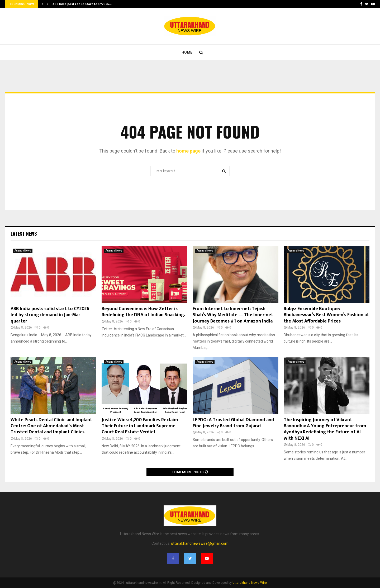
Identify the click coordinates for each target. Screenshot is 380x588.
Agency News (23, 251)
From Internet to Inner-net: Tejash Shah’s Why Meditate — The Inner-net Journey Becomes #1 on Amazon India (233, 315)
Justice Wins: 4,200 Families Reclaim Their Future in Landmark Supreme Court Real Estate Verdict (140, 426)
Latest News (24, 234)
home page (188, 151)
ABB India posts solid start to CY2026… (82, 4)
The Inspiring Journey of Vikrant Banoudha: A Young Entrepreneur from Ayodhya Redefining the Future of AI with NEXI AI (325, 429)
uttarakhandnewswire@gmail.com (200, 543)
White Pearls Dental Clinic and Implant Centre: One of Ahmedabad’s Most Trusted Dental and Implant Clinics (51, 426)
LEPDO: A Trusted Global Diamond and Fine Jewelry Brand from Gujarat (233, 423)
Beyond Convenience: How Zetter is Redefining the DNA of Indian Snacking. (143, 312)
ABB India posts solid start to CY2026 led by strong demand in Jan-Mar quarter (50, 315)
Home (187, 52)
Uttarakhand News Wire (250, 583)
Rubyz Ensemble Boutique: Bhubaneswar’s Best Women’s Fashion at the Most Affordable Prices (326, 315)
